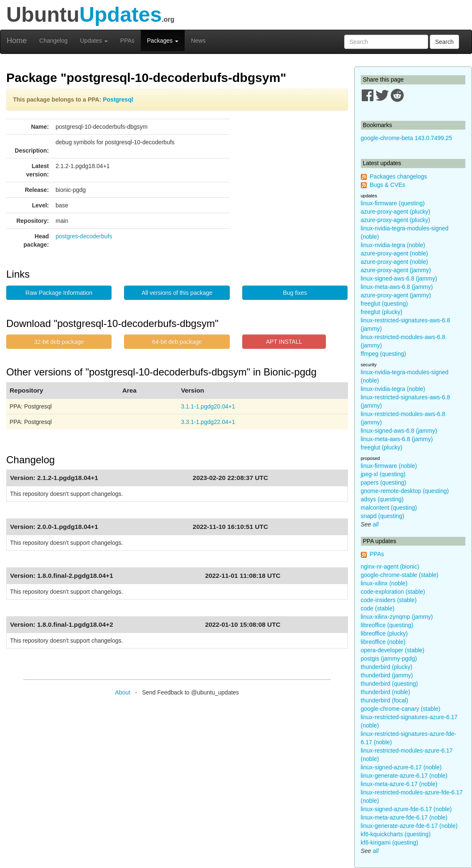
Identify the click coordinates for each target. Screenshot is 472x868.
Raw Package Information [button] (59, 293)
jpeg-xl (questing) (383, 474)
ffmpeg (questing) (384, 354)
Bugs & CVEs (387, 185)
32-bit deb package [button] (59, 342)
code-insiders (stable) (389, 600)
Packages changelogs (398, 176)
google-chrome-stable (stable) (400, 575)
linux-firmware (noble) (389, 466)
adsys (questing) (382, 499)
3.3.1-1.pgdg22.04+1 (208, 422)
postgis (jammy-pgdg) (389, 659)
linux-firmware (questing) (393, 203)
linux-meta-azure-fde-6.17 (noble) (404, 817)
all (376, 524)
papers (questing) (384, 483)
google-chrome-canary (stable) (401, 709)
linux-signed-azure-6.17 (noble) (401, 767)
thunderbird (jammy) (387, 675)
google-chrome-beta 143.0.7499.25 (407, 138)
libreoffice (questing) (387, 625)
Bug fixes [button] (295, 293)
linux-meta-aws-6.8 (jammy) (397, 287)
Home (17, 41)
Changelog (53, 41)
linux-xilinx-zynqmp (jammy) (397, 617)
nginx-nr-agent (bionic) (390, 567)
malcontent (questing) (389, 508)
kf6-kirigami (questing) (390, 842)
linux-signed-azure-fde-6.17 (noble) (406, 809)
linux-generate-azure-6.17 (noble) (404, 776)
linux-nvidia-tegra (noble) (393, 245)
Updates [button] (94, 41)
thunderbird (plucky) (387, 667)
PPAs (127, 41)
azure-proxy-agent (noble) (395, 253)
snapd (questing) (383, 516)
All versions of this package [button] (177, 293)
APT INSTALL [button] (284, 342)
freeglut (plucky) (382, 312)
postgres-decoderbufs (84, 236)
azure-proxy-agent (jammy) (396, 270)
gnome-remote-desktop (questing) (405, 491)
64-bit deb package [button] (177, 342)
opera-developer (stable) (393, 650)
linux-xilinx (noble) (384, 583)
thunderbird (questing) (390, 684)
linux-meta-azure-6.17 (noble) (399, 784)
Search (444, 42)
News (198, 41)
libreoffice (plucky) (384, 633)
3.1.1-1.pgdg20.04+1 (208, 406)
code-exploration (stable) (393, 592)
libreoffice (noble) (383, 642)
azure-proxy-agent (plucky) (396, 212)
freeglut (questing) (384, 304)
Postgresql (118, 100)
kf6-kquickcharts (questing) (396, 834)
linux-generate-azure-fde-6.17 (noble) (409, 826)
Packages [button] (163, 41)
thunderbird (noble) (386, 692)
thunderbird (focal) (385, 700)
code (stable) (378, 608)
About (123, 692)
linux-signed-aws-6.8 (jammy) (399, 278)
